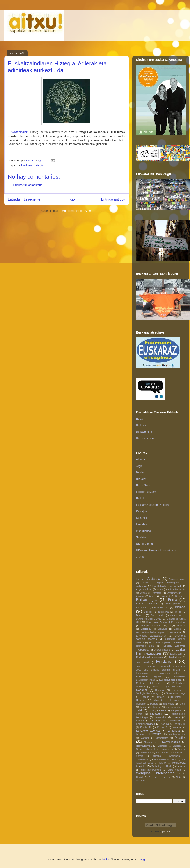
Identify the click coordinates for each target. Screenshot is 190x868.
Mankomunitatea (177, 734)
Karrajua (141, 511)
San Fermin (162, 753)
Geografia (160, 690)
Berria (140, 472)
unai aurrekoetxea (151, 770)
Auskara (140, 596)
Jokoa (151, 711)
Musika (180, 738)
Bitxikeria (163, 612)
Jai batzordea (174, 707)
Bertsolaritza (161, 607)
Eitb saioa (181, 626)
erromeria (175, 632)
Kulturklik (142, 518)
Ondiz (139, 749)
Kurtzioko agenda (148, 731)
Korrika (165, 724)
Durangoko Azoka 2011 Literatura (166, 622)
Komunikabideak (146, 724)
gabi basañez (174, 687)
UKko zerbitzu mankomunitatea (156, 550)
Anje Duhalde (159, 586)
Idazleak (158, 700)
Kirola (176, 717)
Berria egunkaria (146, 603)
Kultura (177, 727)
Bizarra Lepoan (146, 438)
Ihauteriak (141, 704)
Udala (169, 766)
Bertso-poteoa (173, 604)
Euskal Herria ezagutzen (161, 651)
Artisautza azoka (177, 589)
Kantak (140, 714)
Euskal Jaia (176, 654)
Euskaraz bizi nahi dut (151, 683)
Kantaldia (156, 714)
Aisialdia (154, 579)
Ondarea (177, 746)
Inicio (71, 199)
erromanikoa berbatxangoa (150, 632)
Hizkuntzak (176, 697)
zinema (167, 777)
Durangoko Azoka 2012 (152, 626)
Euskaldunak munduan (149, 657)
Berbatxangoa (147, 600)
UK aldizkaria (145, 544)
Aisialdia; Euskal (177, 579)
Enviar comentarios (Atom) (76, 211)
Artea (160, 589)
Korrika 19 (146, 727)
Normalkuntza (144, 746)
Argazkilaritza (144, 589)
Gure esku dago (176, 693)
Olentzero (162, 746)
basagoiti (166, 596)
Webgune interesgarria (155, 773)
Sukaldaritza (142, 759)
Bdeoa (178, 596)
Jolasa (162, 710)
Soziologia (175, 756)
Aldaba (140, 459)
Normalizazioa (171, 742)
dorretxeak (176, 615)
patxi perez (168, 749)
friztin (106, 859)
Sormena (156, 756)
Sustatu (141, 537)
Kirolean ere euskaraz (166, 720)
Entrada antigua (113, 199)
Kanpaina (176, 710)
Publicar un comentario (28, 185)
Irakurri (182, 704)
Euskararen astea (169, 673)
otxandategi (152, 749)
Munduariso (144, 531)
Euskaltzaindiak (18, 132)
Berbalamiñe (144, 432)
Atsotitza (157, 593)
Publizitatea (146, 753)
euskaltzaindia (143, 662)
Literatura (155, 734)
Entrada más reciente (24, 199)
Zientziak (153, 777)
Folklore (156, 687)
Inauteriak (168, 704)
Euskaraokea (143, 673)
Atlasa (144, 593)
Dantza (140, 615)
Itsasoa (157, 707)
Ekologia (146, 629)
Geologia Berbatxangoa (148, 693)
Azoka (153, 596)
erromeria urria (145, 646)
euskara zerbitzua (146, 666)
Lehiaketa (174, 731)
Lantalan (142, 524)
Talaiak (162, 763)
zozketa (140, 781)
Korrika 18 (180, 724)
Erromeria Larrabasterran (151, 636)
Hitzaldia (160, 697)
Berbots (141, 425)
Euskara (27, 165)
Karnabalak (161, 717)
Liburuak (140, 734)
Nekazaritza (150, 742)
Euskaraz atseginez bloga (152, 505)
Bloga (178, 612)
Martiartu (145, 738)
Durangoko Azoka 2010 (149, 619)
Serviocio (177, 753)
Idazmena (175, 700)
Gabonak (142, 690)
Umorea (181, 766)
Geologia (176, 690)
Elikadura (162, 629)
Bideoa (180, 607)
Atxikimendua (174, 593)
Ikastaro (154, 704)
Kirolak (140, 720)
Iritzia (144, 707)
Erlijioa (177, 629)
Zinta (179, 777)
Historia (145, 697)
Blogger (142, 859)
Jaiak (139, 710)
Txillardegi (157, 766)
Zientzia (140, 777)
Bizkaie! (141, 479)
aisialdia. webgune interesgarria (161, 583)
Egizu (140, 419)
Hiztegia (38, 165)
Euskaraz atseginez (170, 680)
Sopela (140, 756)
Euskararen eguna (149, 676)
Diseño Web (168, 832)
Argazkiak (176, 586)
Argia (139, 466)
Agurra (139, 579)
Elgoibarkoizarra (146, 492)
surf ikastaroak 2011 (165, 759)
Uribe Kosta (174, 770)
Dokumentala (157, 615)
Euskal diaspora (162, 650)
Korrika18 (162, 727)
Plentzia (182, 749)
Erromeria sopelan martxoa (165, 642)
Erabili (140, 498)
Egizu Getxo (144, 485)
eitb (170, 626)
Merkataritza (162, 738)
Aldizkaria (142, 586)
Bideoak (148, 612)
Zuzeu (140, 557)
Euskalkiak (175, 657)
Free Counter (155, 832)
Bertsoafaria (142, 608)
